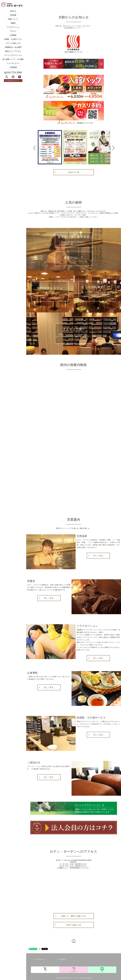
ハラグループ (40, 959)
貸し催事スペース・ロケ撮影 (13, 59)
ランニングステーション (13, 55)
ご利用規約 (13, 67)
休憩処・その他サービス (13, 39)
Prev (34, 148)
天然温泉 (13, 15)
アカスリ (13, 31)
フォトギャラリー (13, 63)
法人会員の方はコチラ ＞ (13, 80)
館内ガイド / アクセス (13, 51)
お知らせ (13, 11)
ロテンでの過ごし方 (13, 43)
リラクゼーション (13, 27)
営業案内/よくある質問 (13, 47)
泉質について (13, 19)
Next (113, 148)
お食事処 (13, 35)
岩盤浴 (13, 23)
